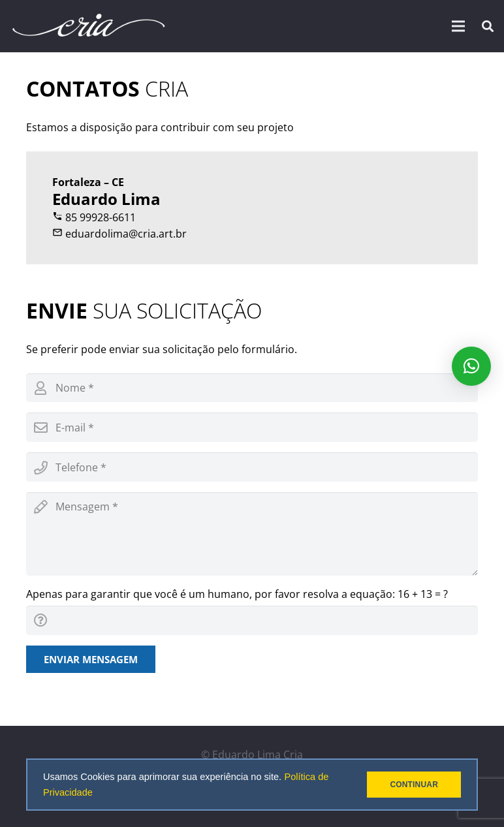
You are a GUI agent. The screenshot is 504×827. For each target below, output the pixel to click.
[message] (252, 534)
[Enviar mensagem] (91, 659)
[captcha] (252, 620)
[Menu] (459, 26)
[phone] (252, 467)
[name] (252, 388)
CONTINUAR (414, 785)
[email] (252, 427)
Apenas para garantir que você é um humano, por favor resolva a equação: (237, 594)
